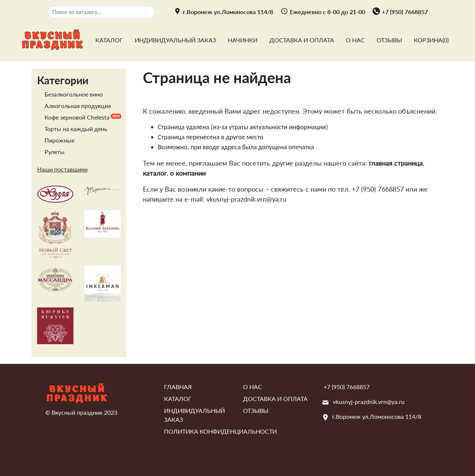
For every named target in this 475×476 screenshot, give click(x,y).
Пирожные (60, 140)
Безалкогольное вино (74, 94)
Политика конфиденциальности (220, 431)
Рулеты (55, 152)
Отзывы (389, 40)
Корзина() (431, 40)
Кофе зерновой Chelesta (77, 117)
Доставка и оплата (302, 40)
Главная (178, 387)
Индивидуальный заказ (175, 40)
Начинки (243, 40)
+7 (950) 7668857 (405, 12)
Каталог (109, 40)
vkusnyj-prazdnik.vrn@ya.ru (369, 402)
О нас (355, 40)
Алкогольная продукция (78, 106)
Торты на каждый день (76, 129)
